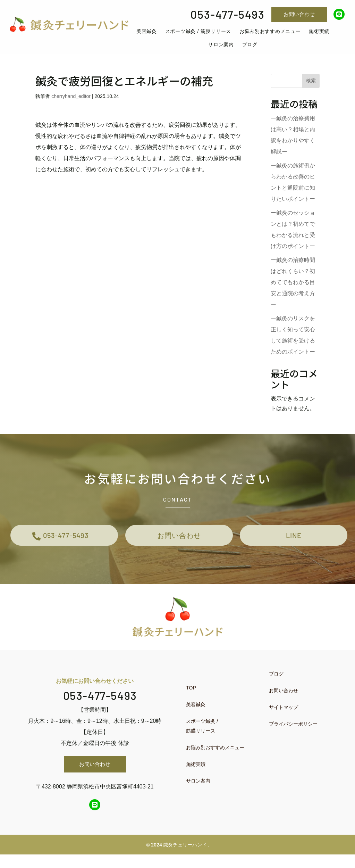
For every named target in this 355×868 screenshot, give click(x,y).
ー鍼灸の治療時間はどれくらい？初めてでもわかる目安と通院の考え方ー (293, 291)
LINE (294, 546)
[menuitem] (147, 35)
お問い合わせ (299, 14)
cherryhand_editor (71, 105)
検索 (311, 89)
